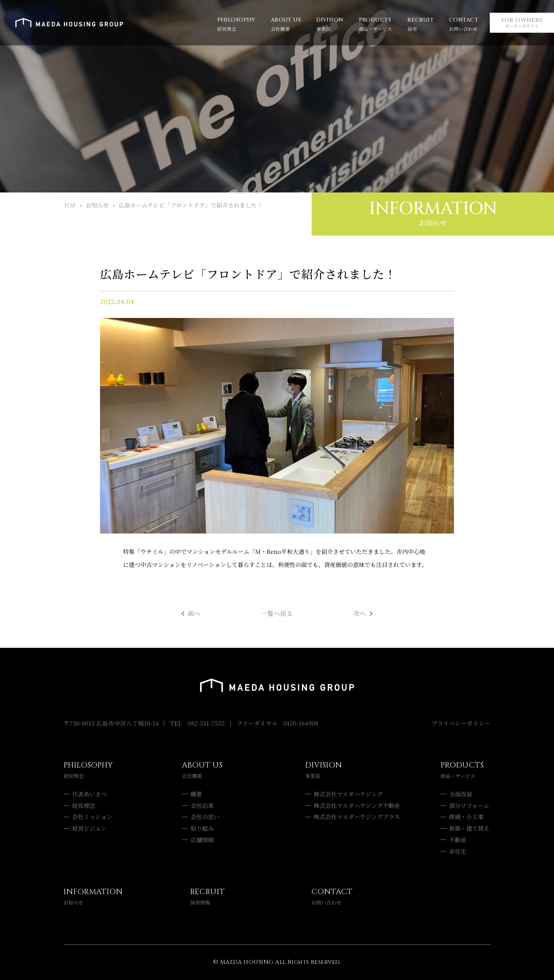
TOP (70, 206)
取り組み (202, 828)
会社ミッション (92, 817)
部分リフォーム (469, 805)
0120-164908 (301, 723)
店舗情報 (202, 840)
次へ (360, 614)
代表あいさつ (90, 794)
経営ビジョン (90, 828)
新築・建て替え (469, 828)
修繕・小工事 (466, 817)
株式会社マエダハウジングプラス (357, 817)
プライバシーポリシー (461, 723)
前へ (194, 614)
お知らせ (97, 205)
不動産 (458, 840)
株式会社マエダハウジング (348, 794)
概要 (197, 794)
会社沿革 (202, 805)
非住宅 (458, 851)
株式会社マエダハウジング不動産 (357, 805)
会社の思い (205, 817)
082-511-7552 (206, 723)
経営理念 (84, 805)
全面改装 (461, 794)
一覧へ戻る (277, 613)
